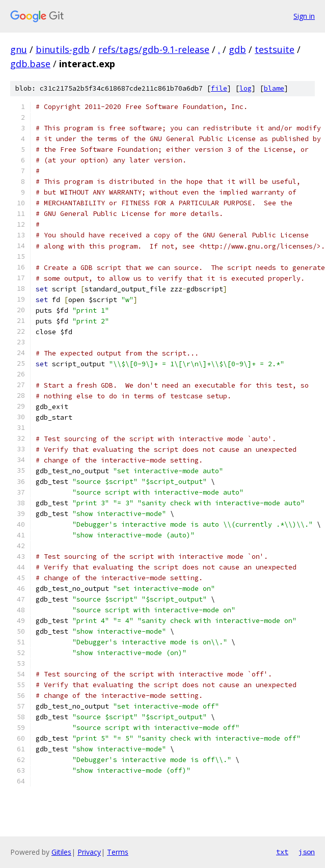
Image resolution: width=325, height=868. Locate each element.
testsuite (275, 49)
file (219, 88)
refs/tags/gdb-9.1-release (154, 49)
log (246, 88)
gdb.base (30, 64)
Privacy (89, 852)
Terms (118, 852)
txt (282, 852)
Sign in (304, 16)
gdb (237, 49)
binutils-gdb (63, 49)
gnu (19, 49)
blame (274, 88)
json (307, 852)
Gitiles (61, 852)
